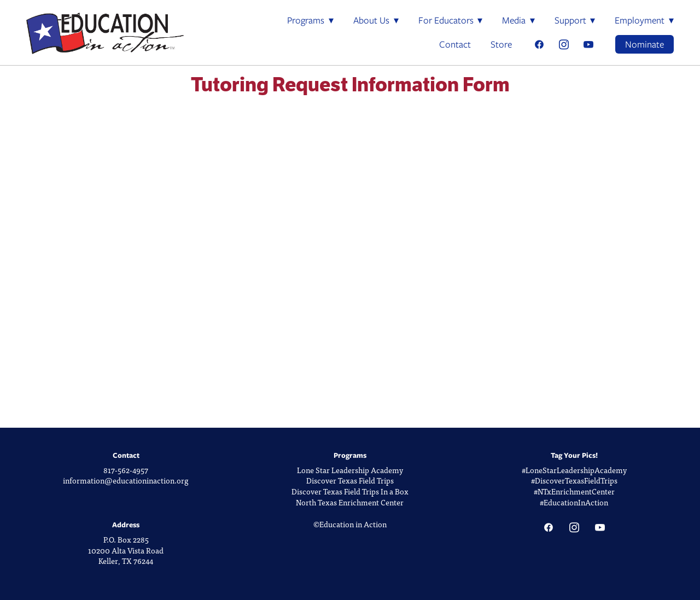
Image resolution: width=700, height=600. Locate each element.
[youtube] (588, 45)
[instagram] (564, 45)
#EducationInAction (574, 502)
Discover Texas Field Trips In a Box (350, 491)
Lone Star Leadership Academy (350, 470)
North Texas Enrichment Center (350, 502)
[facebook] (539, 45)
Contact (455, 44)
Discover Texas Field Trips (350, 480)
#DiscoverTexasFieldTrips (574, 480)
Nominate (644, 44)
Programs (310, 20)
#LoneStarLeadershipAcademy (574, 470)
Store (501, 44)
